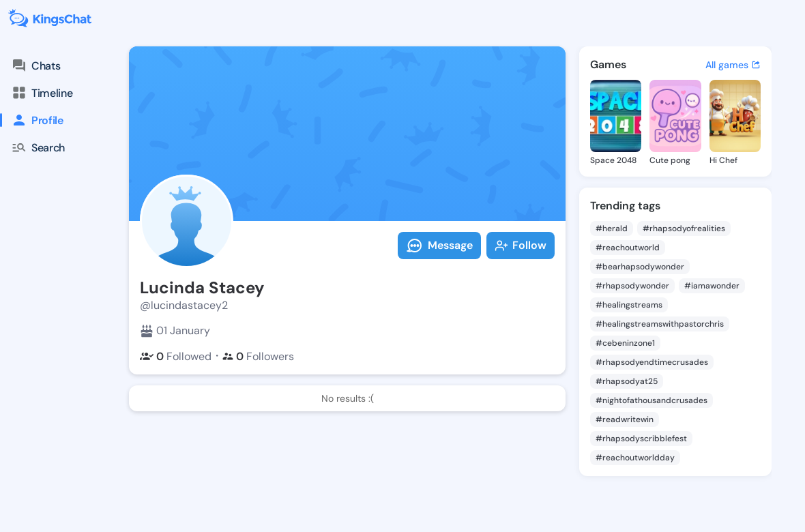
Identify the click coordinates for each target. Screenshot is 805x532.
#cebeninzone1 (625, 343)
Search (38, 147)
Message (439, 246)
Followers (258, 356)
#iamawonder (712, 286)
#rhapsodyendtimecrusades (652, 362)
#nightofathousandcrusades (652, 400)
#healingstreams (629, 305)
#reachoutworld (628, 248)
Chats (35, 65)
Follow (521, 245)
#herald (612, 228)
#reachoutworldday (635, 458)
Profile (32, 120)
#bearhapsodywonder (640, 267)
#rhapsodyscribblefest (641, 439)
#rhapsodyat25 (627, 381)
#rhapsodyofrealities (684, 228)
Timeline (42, 93)
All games (733, 65)
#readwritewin (625, 419)
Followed (176, 356)
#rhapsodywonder (632, 286)
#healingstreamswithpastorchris (660, 324)
